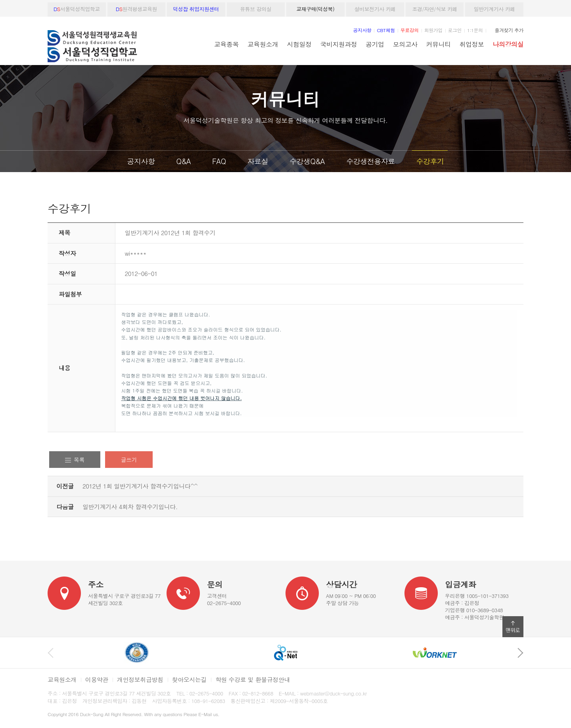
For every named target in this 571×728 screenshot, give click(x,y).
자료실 (258, 161)
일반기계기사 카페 (494, 9)
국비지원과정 (338, 44)
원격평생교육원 (136, 9)
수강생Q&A (307, 161)
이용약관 (97, 679)
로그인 (455, 30)
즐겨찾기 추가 (509, 30)
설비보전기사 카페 (375, 9)
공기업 (375, 44)
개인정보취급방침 (140, 679)
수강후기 (430, 161)
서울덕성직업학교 (77, 9)
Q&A (183, 161)
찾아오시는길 (189, 679)
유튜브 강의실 (256, 9)
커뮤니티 (439, 44)
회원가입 (433, 30)
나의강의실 (508, 44)
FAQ (219, 161)
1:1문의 (475, 30)
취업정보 (472, 44)
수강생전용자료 (371, 161)
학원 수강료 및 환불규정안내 (253, 679)
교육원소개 (263, 44)
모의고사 (405, 44)
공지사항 (141, 161)
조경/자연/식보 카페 (435, 9)
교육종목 (226, 44)
